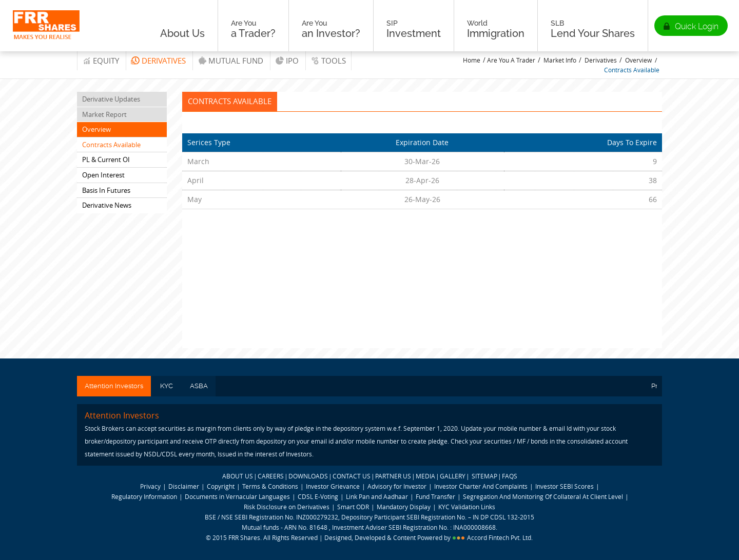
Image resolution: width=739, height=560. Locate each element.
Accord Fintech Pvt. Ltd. (500, 537)
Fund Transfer (436, 496)
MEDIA (425, 476)
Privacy (150, 486)
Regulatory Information (144, 496)
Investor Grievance (333, 486)
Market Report (104, 114)
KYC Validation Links (467, 507)
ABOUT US (238, 476)
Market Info (560, 60)
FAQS (510, 476)
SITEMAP (484, 476)
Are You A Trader (511, 60)
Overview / (641, 60)
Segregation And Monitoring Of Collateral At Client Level (544, 496)
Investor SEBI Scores (565, 486)
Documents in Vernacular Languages (237, 496)
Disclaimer (184, 486)
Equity (106, 61)
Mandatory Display (404, 507)
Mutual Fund (236, 61)
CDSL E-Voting (319, 496)
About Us (182, 29)
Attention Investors (114, 386)
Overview (96, 129)
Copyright (221, 486)
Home (472, 60)
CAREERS (271, 476)
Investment (414, 29)
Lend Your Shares (593, 29)
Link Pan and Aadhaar (377, 496)
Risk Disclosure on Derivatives (287, 507)
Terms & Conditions (270, 486)
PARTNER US (393, 476)
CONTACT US (352, 476)
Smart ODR (353, 507)
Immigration (496, 29)
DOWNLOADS (308, 476)
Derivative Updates (111, 99)
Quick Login (697, 26)
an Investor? (331, 29)
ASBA (199, 386)
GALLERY (453, 476)
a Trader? (253, 29)
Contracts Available (632, 70)
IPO (292, 61)
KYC (167, 386)
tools (334, 61)
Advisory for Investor (397, 486)
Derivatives (164, 61)
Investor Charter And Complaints (481, 486)
